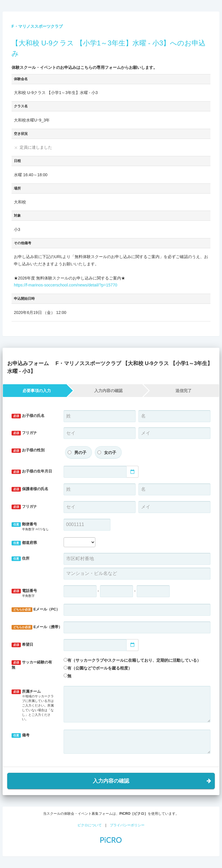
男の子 (80, 453)
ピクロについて (90, 825)
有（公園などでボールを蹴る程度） (100, 668)
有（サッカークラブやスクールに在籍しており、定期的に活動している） (134, 660)
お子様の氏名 (28, 416)
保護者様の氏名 (30, 489)
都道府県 (24, 543)
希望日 (22, 645)
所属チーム (33, 705)
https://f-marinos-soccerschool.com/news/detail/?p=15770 (66, 285)
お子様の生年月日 (32, 471)
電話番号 (33, 593)
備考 (21, 735)
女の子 (110, 453)
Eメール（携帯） (35, 627)
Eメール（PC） (35, 609)
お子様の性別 (28, 450)
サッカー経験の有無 (32, 665)
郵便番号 (33, 527)
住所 (21, 559)
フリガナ (24, 433)
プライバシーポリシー (127, 825)
